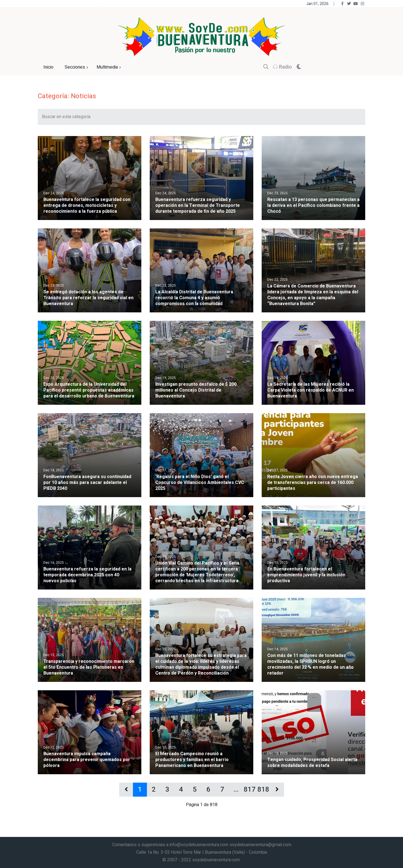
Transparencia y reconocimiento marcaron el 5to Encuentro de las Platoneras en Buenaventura (89, 667)
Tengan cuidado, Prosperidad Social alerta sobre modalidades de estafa (312, 763)
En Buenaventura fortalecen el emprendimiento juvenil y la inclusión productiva (306, 575)
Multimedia (109, 67)
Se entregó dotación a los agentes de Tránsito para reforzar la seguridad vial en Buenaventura (88, 298)
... (236, 789)
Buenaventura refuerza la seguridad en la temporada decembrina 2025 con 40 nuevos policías (87, 575)
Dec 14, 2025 (277, 649)
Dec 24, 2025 (54, 193)
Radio (282, 67)
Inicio (48, 67)
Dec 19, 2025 (166, 378)
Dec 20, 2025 (54, 378)
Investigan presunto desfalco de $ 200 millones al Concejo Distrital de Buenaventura (196, 390)
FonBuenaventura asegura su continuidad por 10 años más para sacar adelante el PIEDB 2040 (87, 483)
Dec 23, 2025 (277, 193)
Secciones (77, 67)
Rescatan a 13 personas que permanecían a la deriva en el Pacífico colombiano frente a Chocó (313, 205)
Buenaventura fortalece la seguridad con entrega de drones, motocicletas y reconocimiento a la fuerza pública (87, 205)
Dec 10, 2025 (166, 747)
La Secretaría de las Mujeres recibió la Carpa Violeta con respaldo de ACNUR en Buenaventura (311, 390)
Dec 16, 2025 (54, 563)
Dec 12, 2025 (54, 747)
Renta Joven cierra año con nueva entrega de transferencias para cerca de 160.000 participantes (313, 483)
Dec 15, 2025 (277, 563)
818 (263, 789)
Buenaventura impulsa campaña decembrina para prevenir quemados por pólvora (87, 760)
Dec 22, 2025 (277, 280)
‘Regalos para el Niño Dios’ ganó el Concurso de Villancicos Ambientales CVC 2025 (200, 483)
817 (250, 789)
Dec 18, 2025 (54, 470)
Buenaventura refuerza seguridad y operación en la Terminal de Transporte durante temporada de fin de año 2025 (198, 205)
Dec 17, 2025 (166, 470)
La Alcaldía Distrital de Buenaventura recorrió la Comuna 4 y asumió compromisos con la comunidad (194, 298)
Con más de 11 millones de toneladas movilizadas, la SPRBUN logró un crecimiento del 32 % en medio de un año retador (311, 664)
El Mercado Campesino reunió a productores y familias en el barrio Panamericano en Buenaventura (192, 760)
